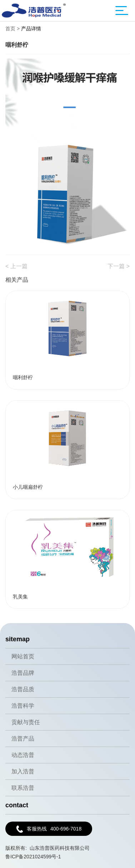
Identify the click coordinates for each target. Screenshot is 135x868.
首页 (10, 29)
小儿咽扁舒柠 (28, 487)
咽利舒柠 (23, 377)
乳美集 (20, 597)
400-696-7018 (49, 829)
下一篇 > (119, 266)
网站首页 (23, 656)
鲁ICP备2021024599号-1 (33, 857)
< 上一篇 (16, 266)
